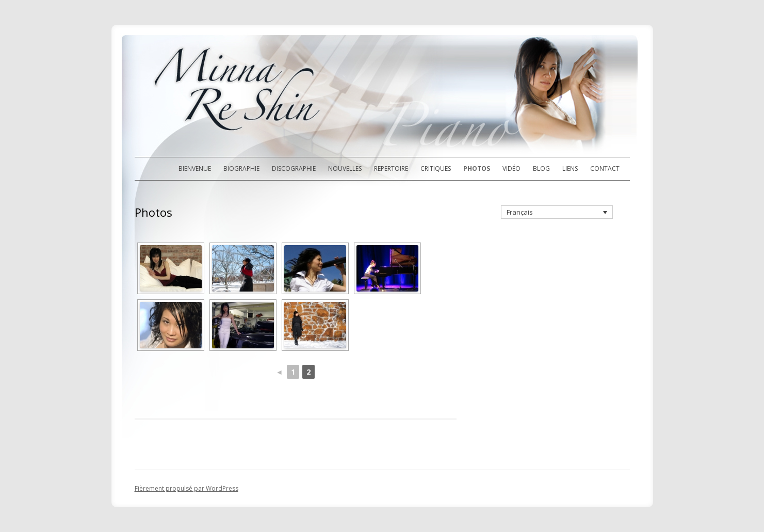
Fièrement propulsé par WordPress (186, 488)
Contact (605, 168)
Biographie (241, 168)
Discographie (294, 168)
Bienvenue (195, 168)
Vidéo (511, 168)
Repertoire (391, 168)
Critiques (436, 168)
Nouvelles (345, 168)
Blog (541, 168)
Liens (570, 168)
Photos (477, 168)
